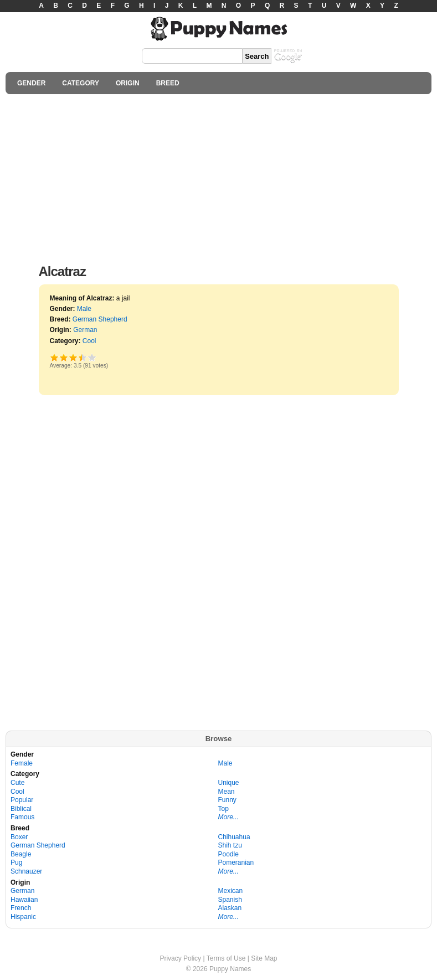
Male (84, 309)
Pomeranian (236, 862)
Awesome (92, 357)
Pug (16, 862)
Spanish (230, 900)
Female (22, 763)
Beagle (21, 854)
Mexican (231, 891)
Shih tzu (230, 845)
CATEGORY (81, 83)
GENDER (31, 83)
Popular (22, 800)
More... (228, 817)
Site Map (264, 958)
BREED (168, 83)
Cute (17, 783)
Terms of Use (226, 958)
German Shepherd (100, 319)
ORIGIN (128, 83)
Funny (227, 800)
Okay (64, 357)
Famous (22, 817)
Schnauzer (26, 871)
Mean (227, 792)
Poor (55, 357)
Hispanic (23, 917)
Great (80, 357)
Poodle (228, 854)
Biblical (21, 809)
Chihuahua (234, 837)
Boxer (19, 837)
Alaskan (230, 908)
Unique (229, 783)
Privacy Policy (180, 958)
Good (73, 357)
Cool (89, 341)
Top (223, 809)
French (21, 908)
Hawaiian (24, 900)
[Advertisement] (218, 176)
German (85, 330)
